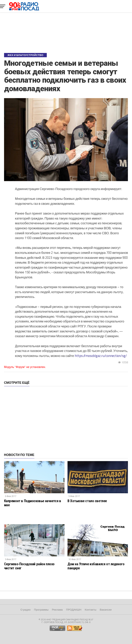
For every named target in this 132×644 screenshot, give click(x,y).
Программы (41, 610)
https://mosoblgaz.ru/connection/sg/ (101, 356)
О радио (26, 610)
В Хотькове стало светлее (87, 501)
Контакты (91, 610)
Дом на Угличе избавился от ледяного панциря (96, 566)
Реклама (57, 610)
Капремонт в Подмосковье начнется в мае (33, 503)
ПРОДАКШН (74, 610)
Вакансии (106, 610)
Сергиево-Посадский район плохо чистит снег (29, 566)
